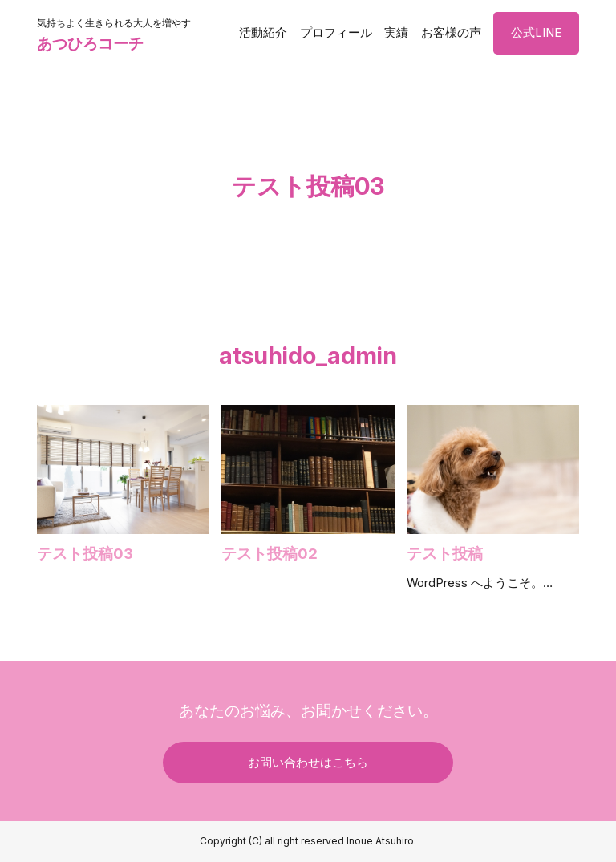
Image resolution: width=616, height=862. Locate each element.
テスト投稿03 (85, 554)
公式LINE (536, 33)
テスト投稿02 (269, 554)
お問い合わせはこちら (308, 763)
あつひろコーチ (90, 43)
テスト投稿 (445, 554)
